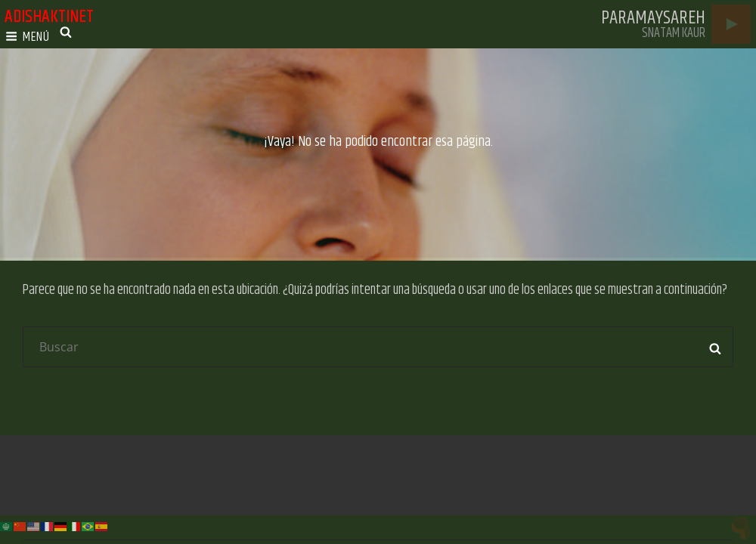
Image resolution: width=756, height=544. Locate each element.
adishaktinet (49, 17)
